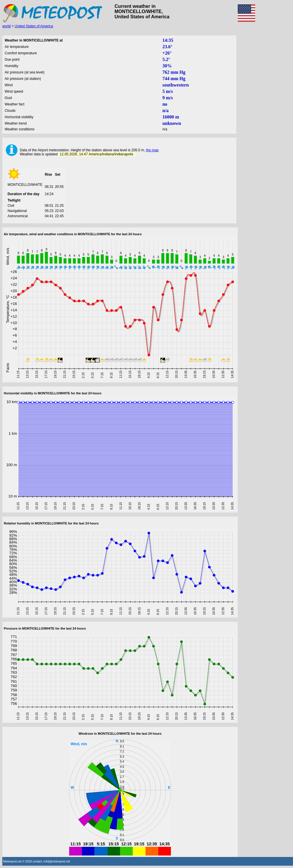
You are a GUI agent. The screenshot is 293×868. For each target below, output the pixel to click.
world (7, 26)
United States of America (34, 26)
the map (152, 150)
